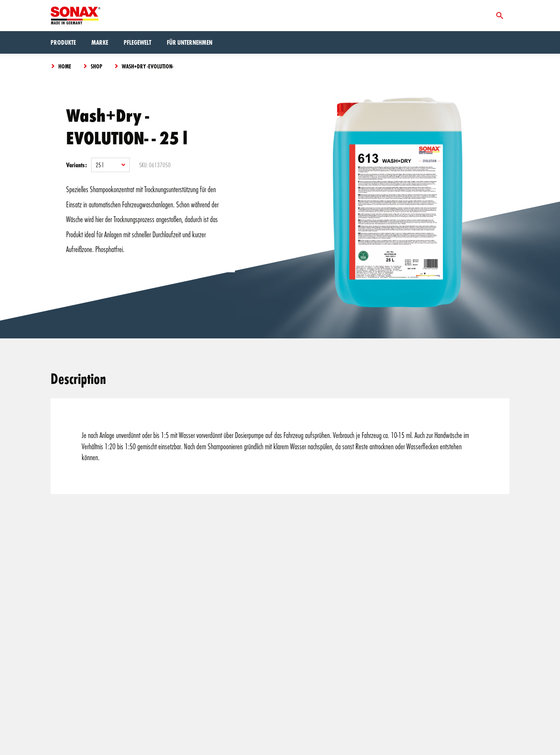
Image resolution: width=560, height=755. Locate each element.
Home (65, 66)
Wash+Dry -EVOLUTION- (148, 66)
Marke (100, 42)
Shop (96, 66)
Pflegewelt (137, 42)
